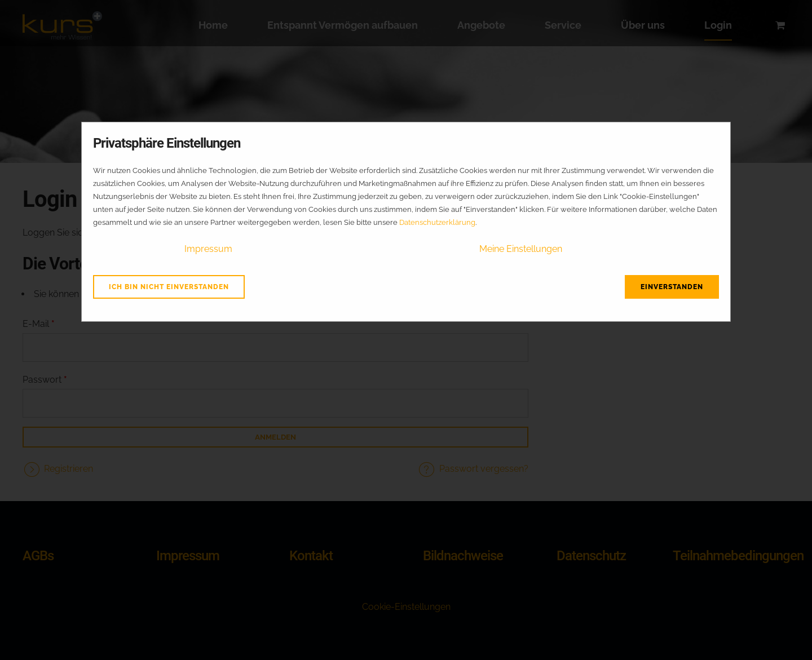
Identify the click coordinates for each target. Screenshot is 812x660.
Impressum (208, 249)
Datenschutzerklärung (437, 222)
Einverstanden (672, 287)
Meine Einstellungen (521, 249)
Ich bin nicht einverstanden (169, 287)
